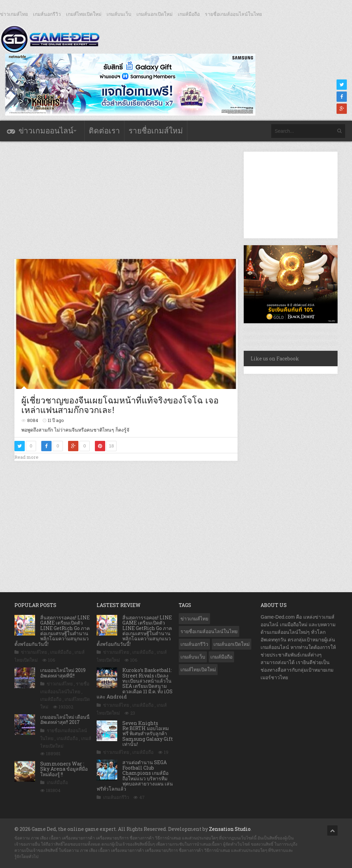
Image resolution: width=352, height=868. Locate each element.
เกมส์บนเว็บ (119, 14)
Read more (26, 457)
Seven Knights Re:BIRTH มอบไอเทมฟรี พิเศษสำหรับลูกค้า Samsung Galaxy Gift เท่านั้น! (148, 734)
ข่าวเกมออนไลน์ (46, 131)
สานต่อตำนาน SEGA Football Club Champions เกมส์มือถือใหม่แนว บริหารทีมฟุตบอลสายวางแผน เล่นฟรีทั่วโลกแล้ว (135, 775)
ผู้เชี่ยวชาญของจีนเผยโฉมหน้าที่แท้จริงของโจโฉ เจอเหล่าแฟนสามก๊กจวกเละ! (120, 405)
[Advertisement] (140, 200)
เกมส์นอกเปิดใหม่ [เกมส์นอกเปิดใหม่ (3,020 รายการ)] (232, 644)
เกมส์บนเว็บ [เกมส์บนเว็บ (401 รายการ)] (193, 657)
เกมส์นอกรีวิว (47, 14)
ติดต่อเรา (104, 131)
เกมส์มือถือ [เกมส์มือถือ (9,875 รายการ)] (221, 657)
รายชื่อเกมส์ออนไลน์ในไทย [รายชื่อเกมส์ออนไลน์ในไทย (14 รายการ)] (209, 631)
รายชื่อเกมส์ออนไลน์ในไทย (233, 14)
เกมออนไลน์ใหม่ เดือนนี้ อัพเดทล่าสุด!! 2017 (65, 719)
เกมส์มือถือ (189, 14)
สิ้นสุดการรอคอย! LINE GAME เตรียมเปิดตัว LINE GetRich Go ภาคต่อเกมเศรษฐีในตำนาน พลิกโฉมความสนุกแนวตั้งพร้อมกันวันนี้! (52, 631)
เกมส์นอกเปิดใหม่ (155, 14)
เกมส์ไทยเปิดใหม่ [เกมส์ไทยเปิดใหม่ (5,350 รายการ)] (198, 670)
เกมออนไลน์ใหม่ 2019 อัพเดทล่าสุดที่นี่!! (63, 673)
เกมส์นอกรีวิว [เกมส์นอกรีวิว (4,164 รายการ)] (194, 644)
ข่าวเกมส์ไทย (14, 14)
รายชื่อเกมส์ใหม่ (156, 131)
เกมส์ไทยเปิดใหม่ (84, 14)
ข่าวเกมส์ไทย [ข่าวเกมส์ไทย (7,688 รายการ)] (194, 619)
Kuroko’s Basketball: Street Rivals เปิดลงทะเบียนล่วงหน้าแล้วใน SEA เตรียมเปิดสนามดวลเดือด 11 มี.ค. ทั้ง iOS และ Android (135, 683)
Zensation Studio (230, 829)
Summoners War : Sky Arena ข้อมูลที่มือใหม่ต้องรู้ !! (64, 769)
